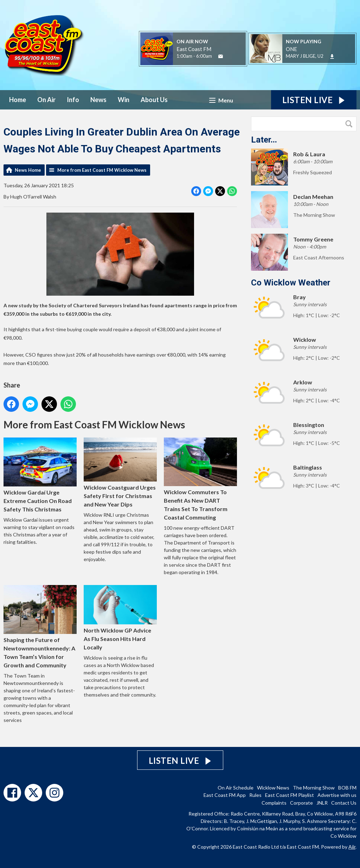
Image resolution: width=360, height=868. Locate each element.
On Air (46, 100)
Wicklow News (273, 788)
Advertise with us (337, 795)
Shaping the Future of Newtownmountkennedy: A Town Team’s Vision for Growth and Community (40, 627)
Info (73, 100)
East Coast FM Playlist (290, 795)
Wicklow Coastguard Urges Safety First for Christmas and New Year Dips (120, 473)
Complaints (274, 803)
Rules (255, 795)
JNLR (322, 803)
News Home (28, 170)
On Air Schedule (236, 788)
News (98, 100)
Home (18, 100)
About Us (154, 100)
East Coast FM (194, 49)
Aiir (352, 847)
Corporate (301, 803)
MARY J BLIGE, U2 (305, 56)
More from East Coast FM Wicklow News (102, 170)
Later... (264, 140)
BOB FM (347, 788)
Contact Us (344, 803)
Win (124, 100)
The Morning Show (314, 788)
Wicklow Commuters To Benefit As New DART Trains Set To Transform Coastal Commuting (200, 479)
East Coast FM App (225, 795)
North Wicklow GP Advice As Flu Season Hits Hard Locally (120, 618)
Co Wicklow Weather (291, 283)
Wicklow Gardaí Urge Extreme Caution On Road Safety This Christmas (40, 475)
